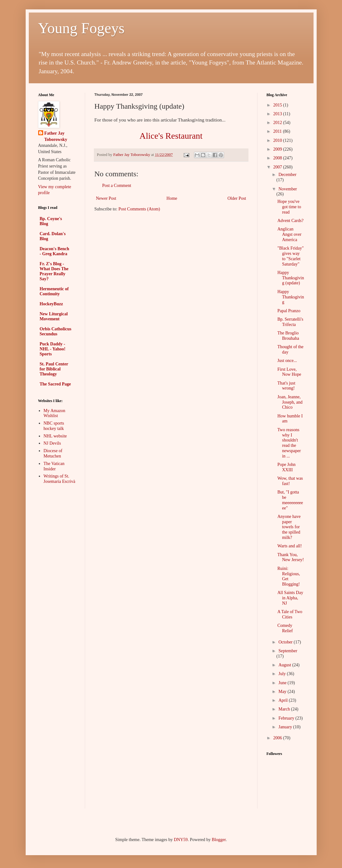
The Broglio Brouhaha (288, 336)
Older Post (237, 198)
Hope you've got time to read (289, 207)
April (284, 700)
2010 (278, 140)
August (285, 665)
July (283, 674)
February (287, 718)
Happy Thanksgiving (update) (291, 278)
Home (172, 198)
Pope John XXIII (286, 467)
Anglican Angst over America (289, 234)
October (286, 642)
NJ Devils (52, 443)
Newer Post (106, 198)
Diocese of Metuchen (53, 453)
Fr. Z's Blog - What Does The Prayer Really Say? (54, 271)
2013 (278, 114)
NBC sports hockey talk (54, 426)
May (283, 692)
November (288, 189)
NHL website (55, 436)
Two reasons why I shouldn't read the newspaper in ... (289, 443)
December (288, 175)
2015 (278, 105)
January (286, 727)
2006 (278, 738)
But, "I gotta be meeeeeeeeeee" (290, 500)
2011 (278, 131)
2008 (278, 158)
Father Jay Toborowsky (56, 136)
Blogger (219, 840)
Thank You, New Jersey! (291, 557)
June (283, 683)
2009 (278, 149)
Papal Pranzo (289, 311)
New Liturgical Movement (54, 316)
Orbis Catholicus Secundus (56, 331)
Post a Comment (117, 186)
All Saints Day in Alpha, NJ (290, 598)
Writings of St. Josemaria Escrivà (59, 479)
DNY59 (181, 840)
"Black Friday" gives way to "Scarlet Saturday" (290, 256)
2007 (278, 167)
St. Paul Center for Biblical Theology (54, 369)
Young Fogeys (82, 28)
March (285, 709)
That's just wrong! (286, 386)
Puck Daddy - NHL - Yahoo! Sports (53, 349)
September (288, 651)
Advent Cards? (290, 221)
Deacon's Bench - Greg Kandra (55, 251)
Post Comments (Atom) (139, 209)
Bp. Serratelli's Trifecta (290, 322)
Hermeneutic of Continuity (54, 291)
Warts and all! (289, 546)
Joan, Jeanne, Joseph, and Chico (290, 402)
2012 (278, 123)
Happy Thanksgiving (291, 297)
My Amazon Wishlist (54, 413)
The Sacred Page (55, 384)
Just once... (287, 361)
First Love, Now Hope (289, 372)
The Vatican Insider (54, 466)
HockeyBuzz (51, 304)
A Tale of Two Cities (290, 614)
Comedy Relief (285, 628)
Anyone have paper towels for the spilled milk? (289, 527)
